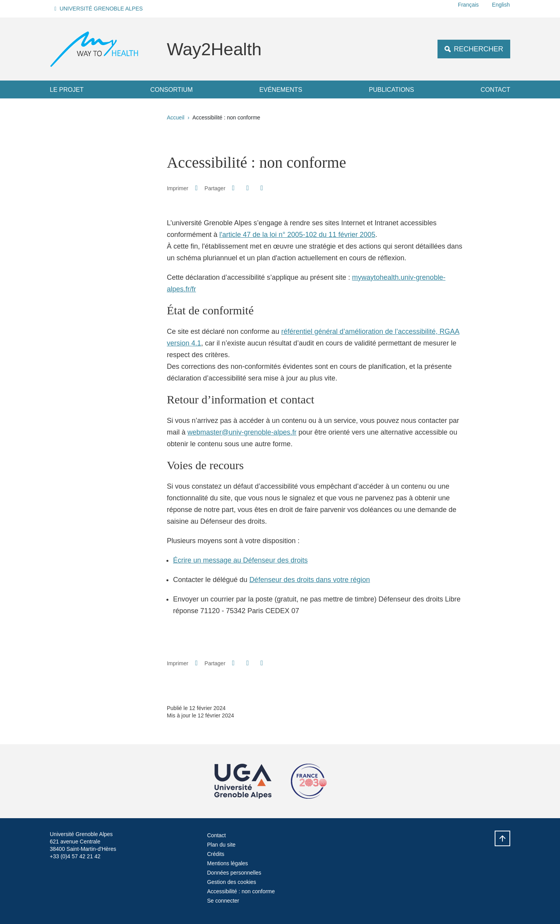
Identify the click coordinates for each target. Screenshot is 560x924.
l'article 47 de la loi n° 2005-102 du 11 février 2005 (297, 235)
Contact (495, 90)
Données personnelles (234, 873)
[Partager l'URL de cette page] (262, 188)
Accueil (176, 117)
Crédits (216, 854)
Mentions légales (228, 863)
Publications (391, 90)
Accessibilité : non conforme (241, 891)
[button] (100, 9)
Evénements (281, 90)
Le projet (67, 90)
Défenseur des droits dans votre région (310, 580)
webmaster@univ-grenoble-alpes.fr (242, 432)
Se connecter (223, 901)
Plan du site (221, 845)
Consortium (171, 90)
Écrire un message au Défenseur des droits (240, 560)
